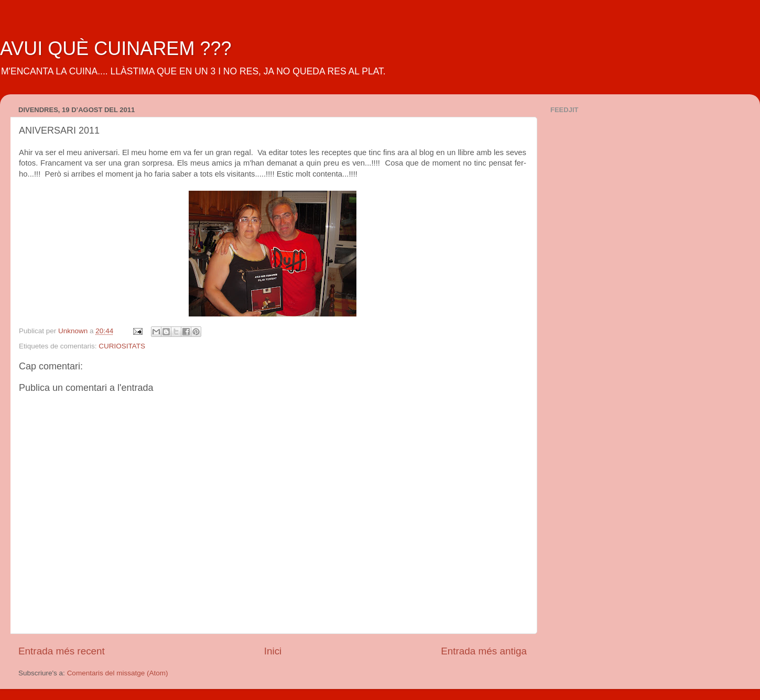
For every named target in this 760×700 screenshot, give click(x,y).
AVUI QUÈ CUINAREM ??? (116, 48)
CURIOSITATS (122, 346)
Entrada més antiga (484, 651)
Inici (273, 651)
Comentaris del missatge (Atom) (118, 673)
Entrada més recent (62, 651)
